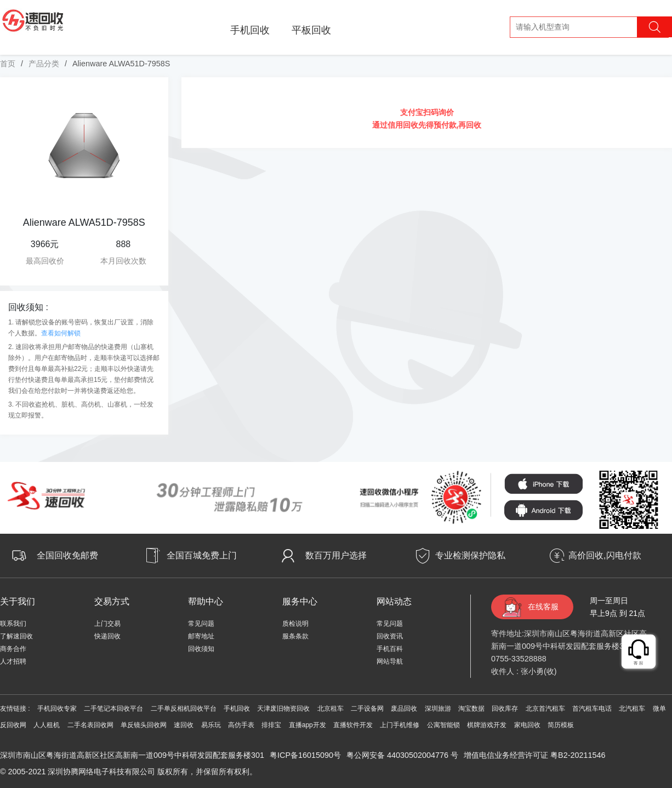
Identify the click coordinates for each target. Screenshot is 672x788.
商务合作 (13, 649)
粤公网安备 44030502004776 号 (402, 755)
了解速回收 (16, 636)
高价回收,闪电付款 (605, 555)
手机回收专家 (57, 709)
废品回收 (404, 709)
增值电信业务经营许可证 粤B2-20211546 (534, 755)
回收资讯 (390, 636)
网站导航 (390, 661)
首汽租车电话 (592, 709)
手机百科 (390, 649)
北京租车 (331, 709)
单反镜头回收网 (144, 725)
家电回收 (527, 725)
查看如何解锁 (61, 333)
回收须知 (201, 649)
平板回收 (311, 30)
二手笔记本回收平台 (113, 709)
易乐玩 (211, 725)
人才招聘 (13, 661)
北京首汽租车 (545, 709)
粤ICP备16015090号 (305, 755)
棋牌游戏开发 (487, 725)
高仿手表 (241, 725)
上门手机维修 (400, 725)
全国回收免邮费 (67, 555)
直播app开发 (307, 725)
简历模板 (561, 725)
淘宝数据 (471, 709)
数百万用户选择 (336, 555)
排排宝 (271, 725)
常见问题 (201, 624)
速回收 (184, 725)
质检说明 (295, 624)
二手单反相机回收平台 (184, 709)
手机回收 (250, 30)
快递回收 (107, 636)
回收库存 (505, 709)
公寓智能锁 (443, 725)
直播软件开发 (353, 725)
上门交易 (107, 624)
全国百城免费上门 (202, 555)
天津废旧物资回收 (283, 709)
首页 (8, 64)
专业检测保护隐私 (470, 555)
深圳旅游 (438, 709)
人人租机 (47, 725)
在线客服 (543, 607)
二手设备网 (367, 709)
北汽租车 (632, 709)
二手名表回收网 (90, 725)
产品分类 (44, 64)
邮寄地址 (201, 636)
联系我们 (13, 624)
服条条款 (295, 636)
